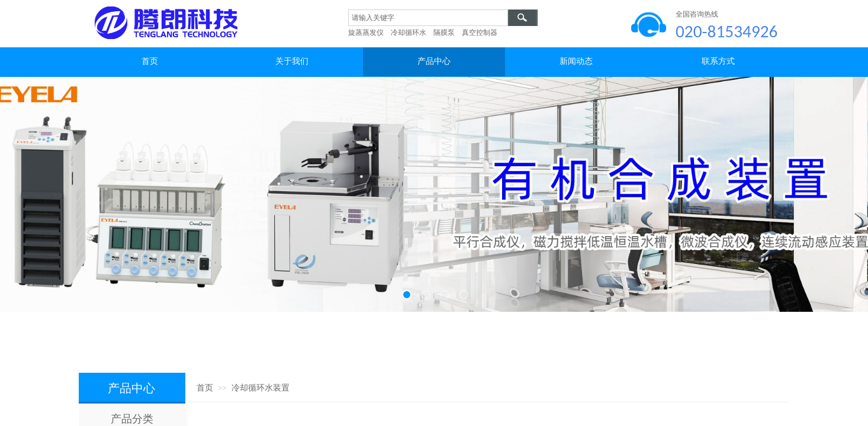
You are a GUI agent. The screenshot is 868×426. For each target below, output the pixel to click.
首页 (205, 388)
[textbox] (428, 18)
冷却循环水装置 (261, 388)
